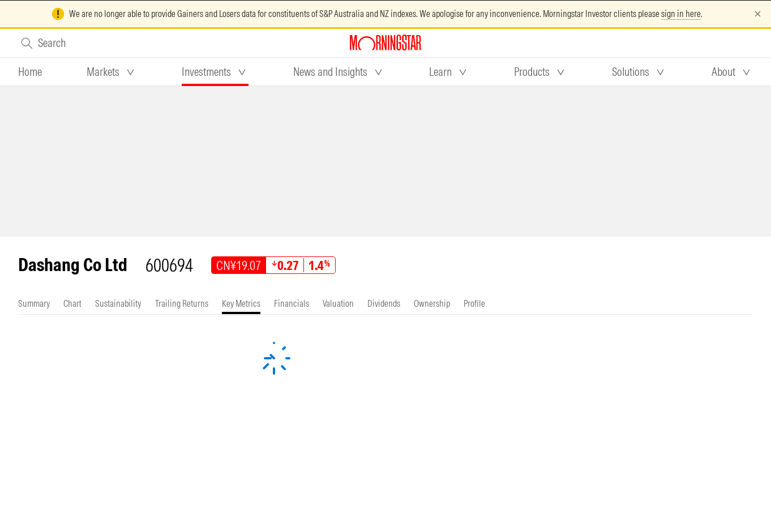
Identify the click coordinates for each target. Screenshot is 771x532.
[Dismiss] (758, 14)
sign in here (681, 14)
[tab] (30, 72)
